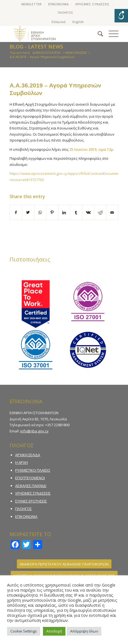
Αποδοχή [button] (54, 631)
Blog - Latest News (36, 47)
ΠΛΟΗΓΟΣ (66, 12)
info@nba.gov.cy (34, 431)
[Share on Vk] (88, 212)
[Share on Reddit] (100, 212)
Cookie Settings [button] (24, 631)
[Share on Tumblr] (76, 212)
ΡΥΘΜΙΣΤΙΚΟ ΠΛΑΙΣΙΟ (33, 470)
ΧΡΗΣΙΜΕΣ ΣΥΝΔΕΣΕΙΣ (92, 4)
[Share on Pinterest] (52, 212)
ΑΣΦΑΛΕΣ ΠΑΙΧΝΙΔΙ (31, 486)
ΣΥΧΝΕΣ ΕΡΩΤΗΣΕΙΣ (31, 501)
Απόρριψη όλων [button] (84, 631)
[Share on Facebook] (16, 212)
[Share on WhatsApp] (40, 212)
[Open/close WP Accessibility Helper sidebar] (121, 16)
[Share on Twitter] (28, 212)
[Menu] (111, 34)
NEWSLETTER (31, 4)
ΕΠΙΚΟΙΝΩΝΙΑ (58, 4)
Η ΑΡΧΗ (21, 462)
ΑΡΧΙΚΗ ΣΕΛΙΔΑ (28, 455)
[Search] (98, 34)
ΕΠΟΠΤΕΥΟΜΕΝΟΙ (30, 478)
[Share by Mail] (112, 212)
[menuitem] (32, 4)
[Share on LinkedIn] (64, 212)
